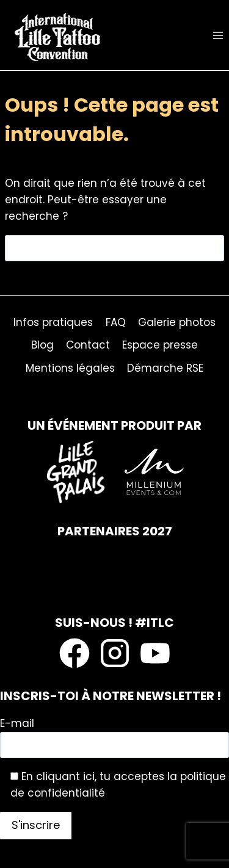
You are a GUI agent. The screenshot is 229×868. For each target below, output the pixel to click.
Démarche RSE (165, 368)
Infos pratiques (53, 322)
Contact (88, 345)
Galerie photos (177, 322)
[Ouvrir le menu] (218, 35)
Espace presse (160, 345)
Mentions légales (70, 368)
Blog (42, 345)
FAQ (116, 322)
